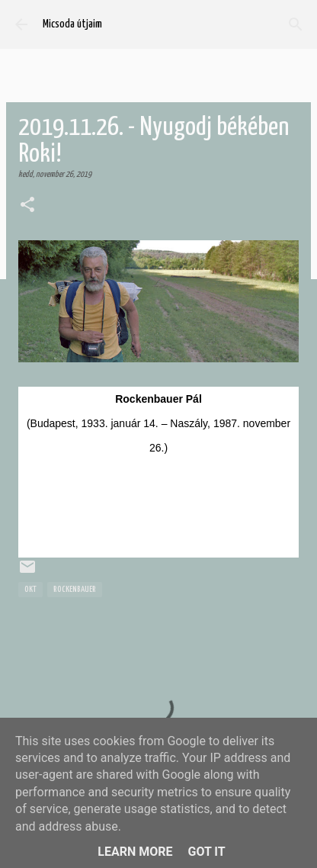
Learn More (135, 852)
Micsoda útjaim (72, 24)
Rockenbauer (75, 589)
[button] (27, 206)
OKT (30, 589)
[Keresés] (296, 24)
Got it (206, 852)
